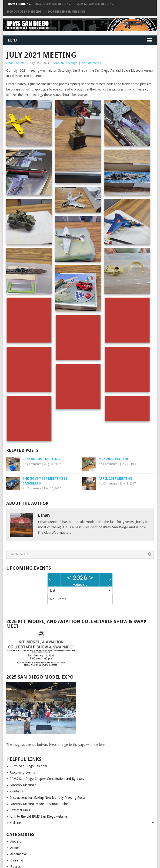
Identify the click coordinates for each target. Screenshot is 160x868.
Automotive (18, 854)
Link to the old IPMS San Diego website (39, 816)
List (53, 590)
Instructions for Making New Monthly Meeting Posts (48, 798)
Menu (12, 40)
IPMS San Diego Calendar (29, 766)
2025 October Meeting (24, 12)
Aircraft (15, 841)
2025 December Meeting (53, 4)
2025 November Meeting (95, 4)
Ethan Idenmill (16, 63)
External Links (20, 810)
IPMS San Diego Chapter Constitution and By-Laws (47, 779)
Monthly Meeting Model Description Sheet (40, 804)
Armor (15, 848)
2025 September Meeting (66, 12)
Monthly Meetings (65, 63)
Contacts (17, 791)
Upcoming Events (23, 772)
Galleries (16, 823)
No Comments (91, 63)
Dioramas (17, 860)
